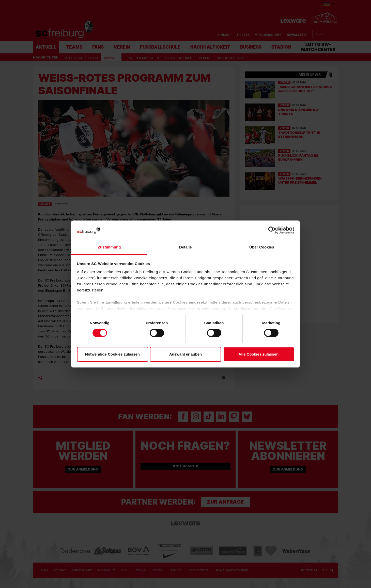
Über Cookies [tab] (262, 247)
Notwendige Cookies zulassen (112, 354)
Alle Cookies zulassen (259, 354)
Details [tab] (185, 247)
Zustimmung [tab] (109, 247)
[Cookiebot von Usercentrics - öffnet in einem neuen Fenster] (272, 230)
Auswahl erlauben (185, 354)
